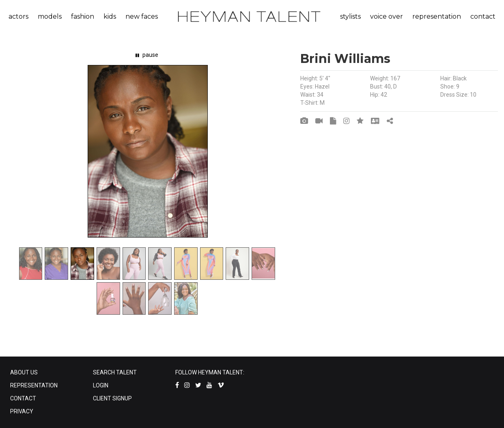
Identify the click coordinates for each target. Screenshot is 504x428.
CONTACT (23, 398)
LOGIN (101, 385)
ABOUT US (24, 372)
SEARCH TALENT (115, 372)
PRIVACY (22, 411)
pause (147, 55)
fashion (83, 16)
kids (110, 16)
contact (483, 16)
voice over (387, 16)
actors (18, 16)
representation (437, 16)
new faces (142, 16)
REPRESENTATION (34, 385)
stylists (350, 16)
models (50, 16)
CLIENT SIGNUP (112, 398)
